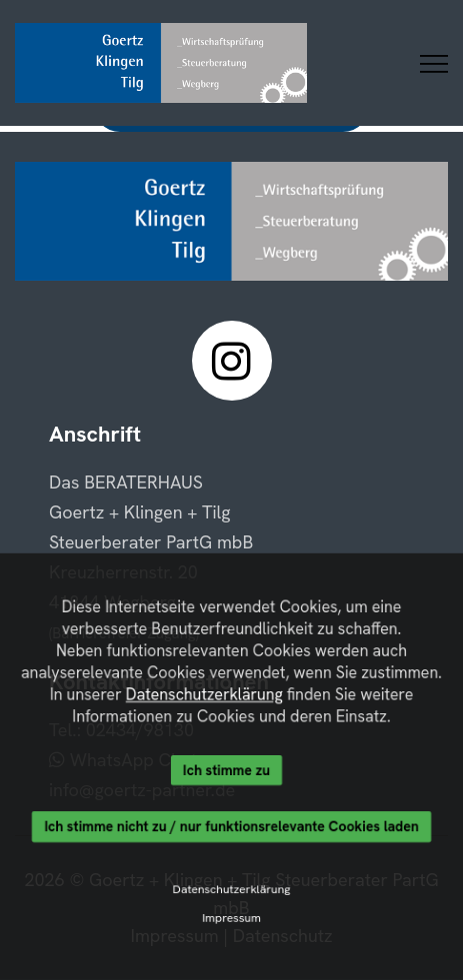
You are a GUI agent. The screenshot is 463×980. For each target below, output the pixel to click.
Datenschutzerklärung (204, 695)
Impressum (231, 919)
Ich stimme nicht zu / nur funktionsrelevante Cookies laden (231, 827)
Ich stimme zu (227, 770)
